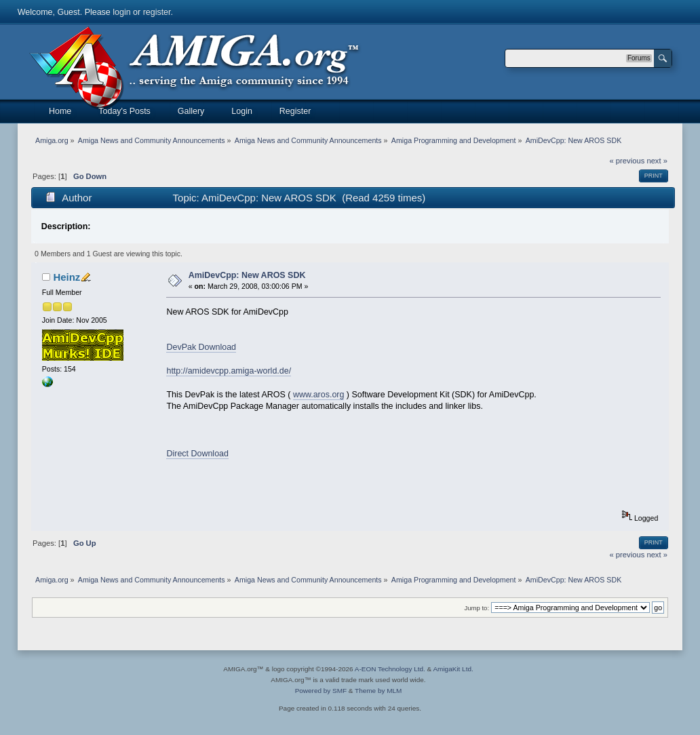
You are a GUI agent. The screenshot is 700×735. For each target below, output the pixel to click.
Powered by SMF (321, 691)
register (157, 12)
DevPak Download (201, 347)
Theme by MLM (378, 691)
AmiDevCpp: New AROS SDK (247, 275)
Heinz (66, 277)
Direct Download (197, 454)
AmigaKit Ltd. (453, 669)
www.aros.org (319, 395)
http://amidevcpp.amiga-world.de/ (229, 371)
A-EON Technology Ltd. (390, 669)
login (121, 12)
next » (657, 161)
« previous (627, 161)
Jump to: (477, 608)
